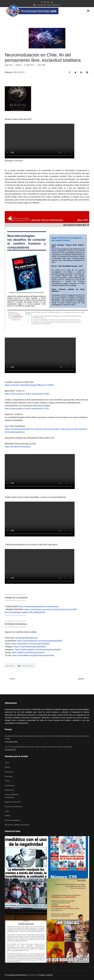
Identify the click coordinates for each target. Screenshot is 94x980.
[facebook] (42, 2)
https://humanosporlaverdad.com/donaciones (39, 607)
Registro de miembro (13, 802)
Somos (7, 767)
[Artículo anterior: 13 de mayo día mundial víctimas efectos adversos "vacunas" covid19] (13, 679)
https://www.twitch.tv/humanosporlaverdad (30, 644)
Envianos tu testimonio (13, 807)
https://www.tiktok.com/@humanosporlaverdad (33, 655)
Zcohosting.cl (33, 975)
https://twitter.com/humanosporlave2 (28, 652)
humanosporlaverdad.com (26, 638)
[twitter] (45, 2)
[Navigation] (88, 11)
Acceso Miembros (12, 795)
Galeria (7, 816)
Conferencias (10, 786)
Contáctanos (10, 797)
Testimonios (9, 790)
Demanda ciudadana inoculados (17, 825)
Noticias (18, 65)
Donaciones (9, 772)
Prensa (7, 781)
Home (7, 763)
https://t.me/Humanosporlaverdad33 (30, 647)
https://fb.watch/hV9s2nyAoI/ (18, 447)
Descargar (9, 776)
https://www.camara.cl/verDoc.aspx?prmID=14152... (28, 409)
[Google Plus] (48, 2)
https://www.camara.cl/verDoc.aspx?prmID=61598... (28, 394)
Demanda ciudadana (13, 820)
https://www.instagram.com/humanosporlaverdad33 (38, 650)
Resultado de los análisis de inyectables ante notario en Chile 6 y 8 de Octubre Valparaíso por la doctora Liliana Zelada (47, 739)
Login (7, 811)
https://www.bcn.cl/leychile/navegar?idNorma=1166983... (30, 385)
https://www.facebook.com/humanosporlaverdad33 (40, 641)
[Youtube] (52, 2)
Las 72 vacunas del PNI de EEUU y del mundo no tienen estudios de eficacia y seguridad (47, 748)
